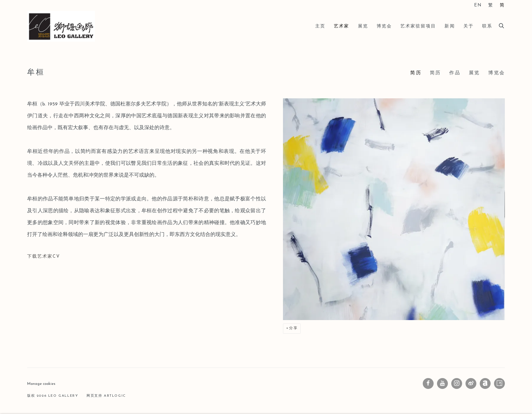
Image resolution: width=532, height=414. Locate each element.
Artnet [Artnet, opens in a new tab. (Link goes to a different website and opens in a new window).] (485, 383)
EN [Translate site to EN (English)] (478, 5)
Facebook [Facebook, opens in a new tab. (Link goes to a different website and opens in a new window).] (428, 383)
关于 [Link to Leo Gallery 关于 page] (469, 26)
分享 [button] (293, 328)
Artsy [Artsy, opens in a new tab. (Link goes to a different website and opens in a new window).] (499, 383)
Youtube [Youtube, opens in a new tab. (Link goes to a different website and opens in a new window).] (442, 383)
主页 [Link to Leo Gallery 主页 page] (320, 26)
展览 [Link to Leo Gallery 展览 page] (363, 26)
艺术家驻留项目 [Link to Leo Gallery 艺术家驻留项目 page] (418, 26)
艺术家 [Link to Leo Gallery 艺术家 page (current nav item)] (341, 26)
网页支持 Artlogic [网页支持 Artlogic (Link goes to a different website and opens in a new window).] (106, 396)
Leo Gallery (61, 26)
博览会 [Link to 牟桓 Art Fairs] (497, 73)
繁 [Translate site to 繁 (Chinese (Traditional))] (491, 5)
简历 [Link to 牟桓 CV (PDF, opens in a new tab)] (435, 73)
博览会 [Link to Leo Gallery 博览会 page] (384, 26)
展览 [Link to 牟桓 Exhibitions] (474, 73)
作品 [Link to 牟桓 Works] (455, 73)
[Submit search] (502, 25)
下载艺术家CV (66, 259)
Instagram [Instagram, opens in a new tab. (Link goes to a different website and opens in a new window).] (457, 383)
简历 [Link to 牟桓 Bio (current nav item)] (416, 73)
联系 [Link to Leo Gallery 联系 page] (487, 26)
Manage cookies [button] (41, 384)
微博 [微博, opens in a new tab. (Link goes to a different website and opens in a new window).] (471, 383)
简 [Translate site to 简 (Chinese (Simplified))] (502, 5)
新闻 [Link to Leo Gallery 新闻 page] (450, 26)
